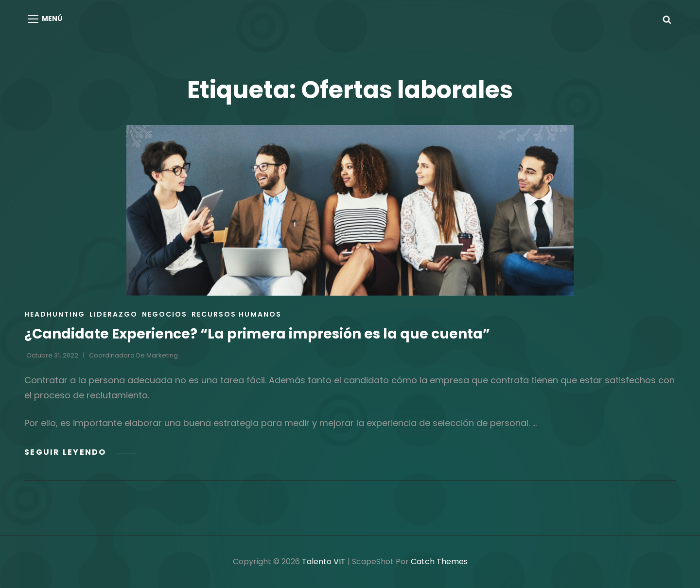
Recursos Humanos (236, 314)
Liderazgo (114, 314)
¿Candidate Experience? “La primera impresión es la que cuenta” (257, 334)
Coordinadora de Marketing (133, 355)
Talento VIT (324, 561)
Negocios (165, 314)
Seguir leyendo (81, 452)
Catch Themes (439, 561)
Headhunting (55, 314)
